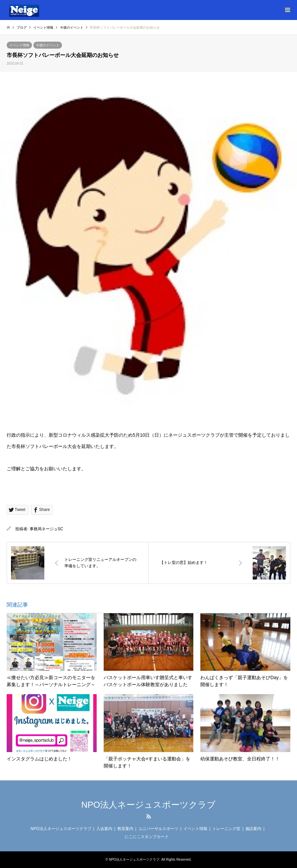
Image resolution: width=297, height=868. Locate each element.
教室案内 (125, 829)
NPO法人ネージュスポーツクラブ (148, 805)
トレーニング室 (226, 829)
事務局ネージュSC (46, 529)
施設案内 (253, 829)
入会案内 (104, 829)
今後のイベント (48, 45)
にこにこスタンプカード (147, 837)
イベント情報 (19, 45)
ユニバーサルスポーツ (158, 829)
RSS (149, 816)
